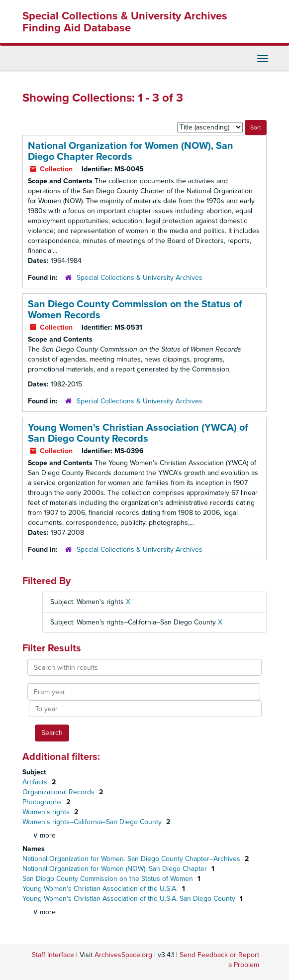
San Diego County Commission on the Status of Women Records (135, 310)
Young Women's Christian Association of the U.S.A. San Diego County (130, 899)
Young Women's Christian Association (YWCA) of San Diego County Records (138, 433)
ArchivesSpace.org (123, 955)
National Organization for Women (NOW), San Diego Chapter (116, 869)
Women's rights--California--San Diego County (93, 822)
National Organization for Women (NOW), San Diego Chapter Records (131, 151)
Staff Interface (53, 955)
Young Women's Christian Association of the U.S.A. (101, 889)
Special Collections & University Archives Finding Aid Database (125, 22)
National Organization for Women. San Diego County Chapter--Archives (132, 859)
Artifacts (36, 782)
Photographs (43, 802)
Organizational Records (59, 792)
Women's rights (47, 812)
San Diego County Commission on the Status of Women (109, 879)
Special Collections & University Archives (140, 278)
